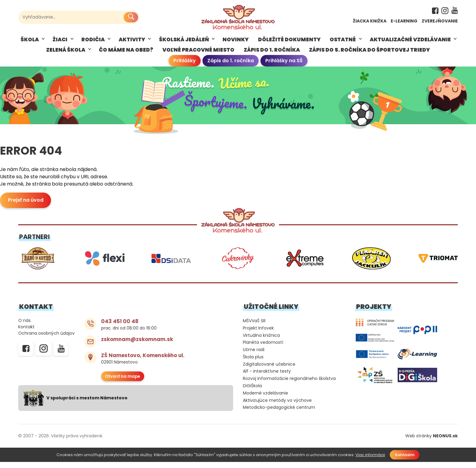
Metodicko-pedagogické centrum (279, 414)
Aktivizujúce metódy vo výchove (277, 406)
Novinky (236, 43)
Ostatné (343, 43)
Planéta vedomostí (263, 349)
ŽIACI (60, 43)
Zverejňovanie (440, 21)
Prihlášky (185, 64)
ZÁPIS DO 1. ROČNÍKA (272, 53)
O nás (24, 326)
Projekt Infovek (258, 334)
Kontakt (26, 333)
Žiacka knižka (370, 21)
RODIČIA (93, 43)
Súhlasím (405, 461)
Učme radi (254, 356)
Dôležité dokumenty (289, 43)
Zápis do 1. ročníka (231, 64)
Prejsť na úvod (26, 206)
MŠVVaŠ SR (254, 327)
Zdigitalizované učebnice (269, 370)
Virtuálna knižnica (261, 341)
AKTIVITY (132, 43)
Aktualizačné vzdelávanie (410, 43)
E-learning (404, 21)
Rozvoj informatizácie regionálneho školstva (289, 384)
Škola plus (253, 363)
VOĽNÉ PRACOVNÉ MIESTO (198, 53)
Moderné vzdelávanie (265, 399)
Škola (30, 43)
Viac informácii (370, 461)
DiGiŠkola (252, 392)
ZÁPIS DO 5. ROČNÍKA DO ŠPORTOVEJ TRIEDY (369, 53)
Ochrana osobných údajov (46, 339)
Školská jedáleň (184, 43)
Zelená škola (66, 53)
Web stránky (432, 442)
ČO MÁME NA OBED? (126, 53)
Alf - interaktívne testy (267, 377)
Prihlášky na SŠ (284, 64)
